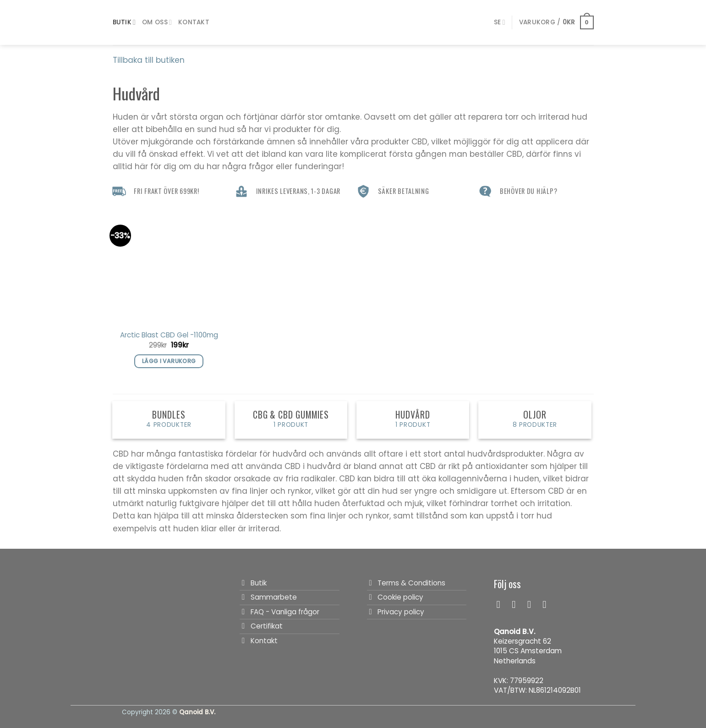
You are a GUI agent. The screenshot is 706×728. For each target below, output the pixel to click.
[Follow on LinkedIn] (547, 604)
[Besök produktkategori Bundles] (169, 420)
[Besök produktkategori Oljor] (535, 420)
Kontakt (194, 22)
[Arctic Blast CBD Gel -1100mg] (169, 267)
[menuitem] (500, 22)
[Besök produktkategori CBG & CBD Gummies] (291, 420)
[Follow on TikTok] (532, 604)
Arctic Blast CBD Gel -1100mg (169, 335)
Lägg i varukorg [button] (169, 361)
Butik (124, 22)
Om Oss (157, 22)
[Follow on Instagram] (517, 604)
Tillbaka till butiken (149, 60)
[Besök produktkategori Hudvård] (413, 420)
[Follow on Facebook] (502, 604)
